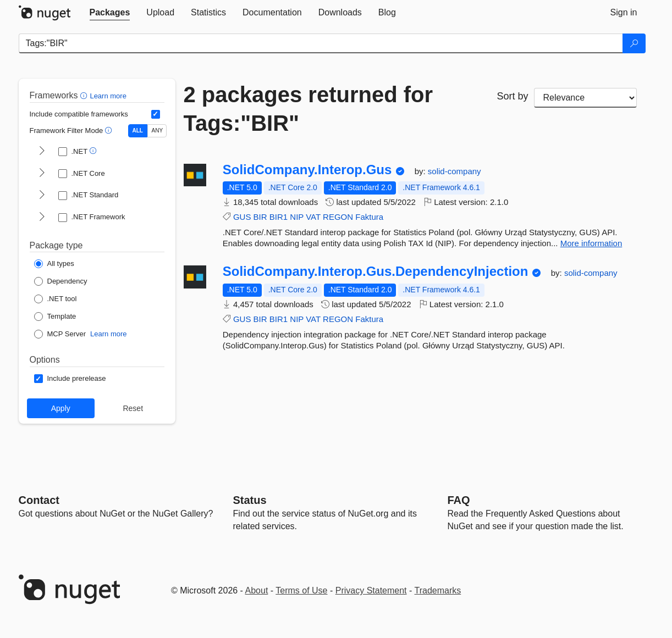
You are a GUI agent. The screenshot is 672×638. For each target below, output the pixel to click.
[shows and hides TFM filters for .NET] (42, 152)
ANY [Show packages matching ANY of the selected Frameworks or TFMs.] (158, 131)
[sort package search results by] (586, 98)
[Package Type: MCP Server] (60, 334)
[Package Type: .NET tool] (56, 299)
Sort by (512, 96)
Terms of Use (301, 590)
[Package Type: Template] (55, 317)
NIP (297, 217)
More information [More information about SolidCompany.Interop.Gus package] (591, 243)
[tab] (110, 13)
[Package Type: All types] (54, 264)
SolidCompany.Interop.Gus (307, 170)
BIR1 (279, 217)
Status (250, 500)
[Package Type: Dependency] (61, 281)
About (257, 590)
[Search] (634, 43)
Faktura (369, 217)
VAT (313, 217)
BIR (260, 217)
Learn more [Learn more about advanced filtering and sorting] (108, 96)
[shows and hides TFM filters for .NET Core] (42, 174)
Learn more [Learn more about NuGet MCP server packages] (108, 334)
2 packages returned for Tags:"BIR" (309, 109)
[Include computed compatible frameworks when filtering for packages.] (156, 114)
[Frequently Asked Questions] (459, 500)
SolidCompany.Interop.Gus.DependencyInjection (376, 271)
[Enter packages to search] (321, 43)
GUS (242, 217)
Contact (39, 500)
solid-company (455, 171)
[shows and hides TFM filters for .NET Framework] (42, 218)
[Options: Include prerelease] (70, 379)
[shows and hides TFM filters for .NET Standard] (42, 196)
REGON (338, 217)
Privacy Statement (371, 590)
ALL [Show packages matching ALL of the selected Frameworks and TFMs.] (138, 131)
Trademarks (438, 590)
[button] (85, 95)
